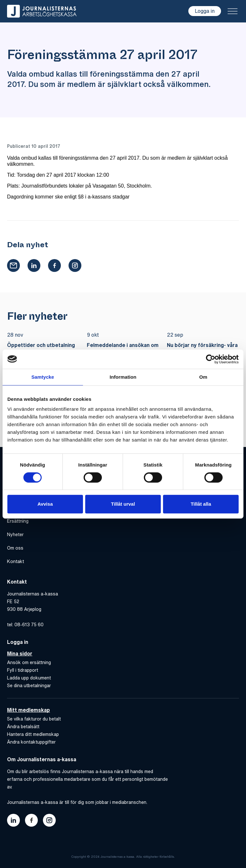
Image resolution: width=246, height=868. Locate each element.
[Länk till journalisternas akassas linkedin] (13, 820)
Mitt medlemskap (29, 710)
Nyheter (15, 535)
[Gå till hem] (42, 11)
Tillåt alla (201, 504)
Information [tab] (123, 377)
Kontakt (16, 561)
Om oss (15, 548)
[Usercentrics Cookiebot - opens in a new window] (211, 359)
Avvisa (45, 504)
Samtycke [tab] (43, 377)
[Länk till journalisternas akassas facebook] (31, 820)
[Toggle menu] (233, 11)
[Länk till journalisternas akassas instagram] (49, 820)
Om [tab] (203, 377)
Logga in (205, 11)
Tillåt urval (123, 504)
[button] (13, 265)
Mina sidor (20, 653)
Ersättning (18, 521)
